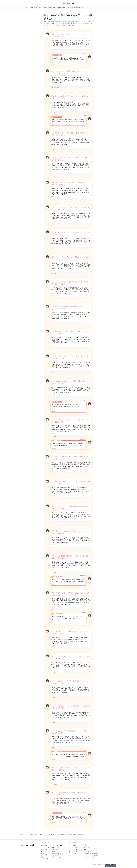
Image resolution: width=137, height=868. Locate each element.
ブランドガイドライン (75, 847)
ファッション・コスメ (58, 845)
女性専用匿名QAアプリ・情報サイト (69, 4)
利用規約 (86, 849)
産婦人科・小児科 (57, 853)
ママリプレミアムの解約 (90, 857)
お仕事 (43, 853)
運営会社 (86, 845)
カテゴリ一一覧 (73, 851)
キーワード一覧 (73, 849)
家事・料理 (44, 855)
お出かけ (54, 851)
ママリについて (73, 845)
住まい (43, 851)
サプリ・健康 (45, 859)
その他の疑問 (56, 855)
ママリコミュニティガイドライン (92, 855)
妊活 (42, 857)
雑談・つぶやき (56, 857)
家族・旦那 (55, 849)
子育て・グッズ (45, 847)
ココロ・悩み (56, 847)
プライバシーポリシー (89, 851)
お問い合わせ (87, 847)
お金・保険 (44, 849)
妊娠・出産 (44, 845)
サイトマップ (73, 853)
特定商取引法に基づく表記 (90, 853)
